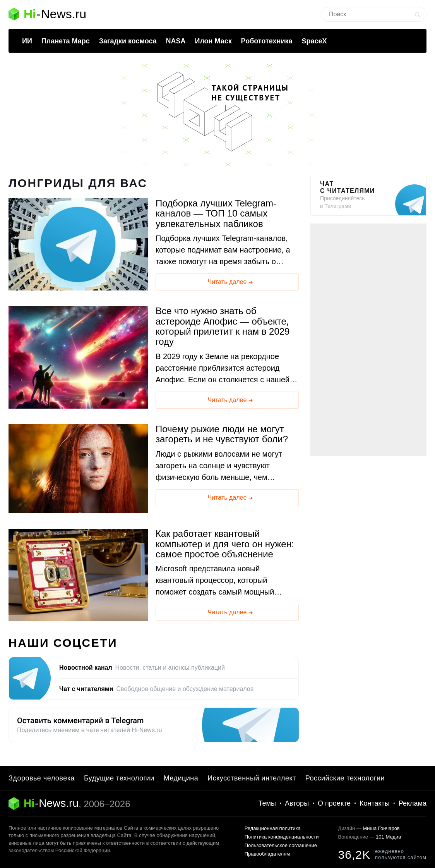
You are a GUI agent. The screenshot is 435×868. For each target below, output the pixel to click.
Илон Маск (213, 41)
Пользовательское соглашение (281, 845)
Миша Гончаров (381, 828)
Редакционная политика (273, 828)
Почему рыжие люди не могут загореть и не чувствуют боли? (222, 434)
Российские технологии (345, 778)
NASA (176, 41)
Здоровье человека (42, 778)
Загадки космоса (128, 41)
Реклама (413, 803)
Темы (267, 803)
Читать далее (231, 282)
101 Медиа (388, 837)
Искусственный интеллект (252, 778)
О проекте (334, 803)
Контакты (375, 803)
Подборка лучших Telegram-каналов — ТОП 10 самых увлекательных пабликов (216, 214)
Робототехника (267, 41)
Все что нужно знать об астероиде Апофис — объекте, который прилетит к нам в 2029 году (223, 326)
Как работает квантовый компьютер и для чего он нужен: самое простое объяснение (225, 544)
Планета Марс (66, 41)
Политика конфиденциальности (282, 837)
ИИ (27, 41)
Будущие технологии (119, 778)
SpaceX (314, 41)
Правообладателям (267, 854)
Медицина (181, 778)
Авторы (297, 803)
